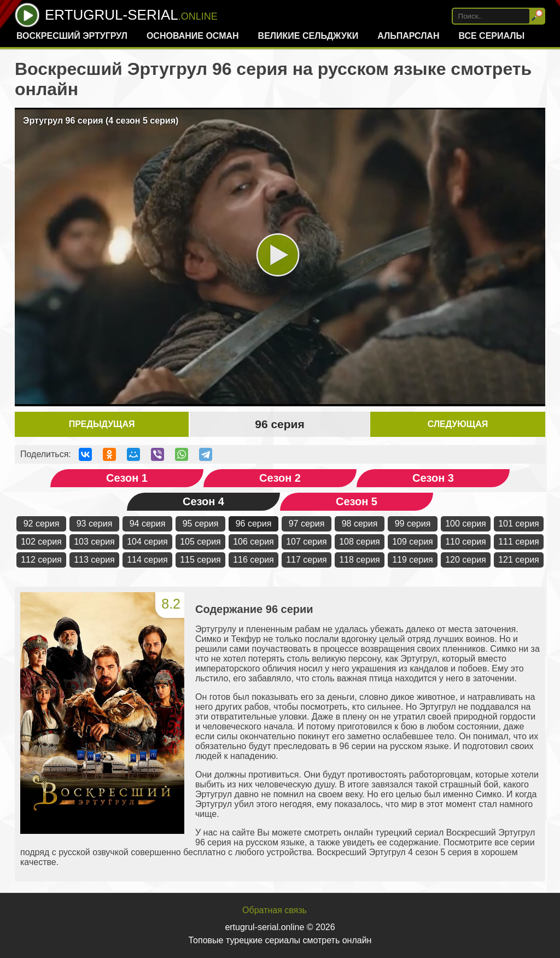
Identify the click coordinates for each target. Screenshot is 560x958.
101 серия (519, 524)
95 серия (201, 524)
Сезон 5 (357, 501)
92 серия (42, 524)
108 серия (360, 542)
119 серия (413, 560)
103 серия (94, 542)
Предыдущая (102, 424)
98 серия (360, 524)
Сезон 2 (280, 478)
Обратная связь (275, 910)
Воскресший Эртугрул (72, 36)
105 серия (200, 542)
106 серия (253, 542)
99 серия (413, 524)
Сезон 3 (433, 478)
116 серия (253, 560)
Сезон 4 (203, 501)
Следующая (458, 424)
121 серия (519, 560)
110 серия (466, 542)
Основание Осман (193, 36)
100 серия (466, 524)
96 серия (254, 524)
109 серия (413, 542)
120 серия (466, 560)
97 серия (307, 524)
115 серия (200, 560)
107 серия (307, 542)
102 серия (41, 542)
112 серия (41, 560)
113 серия (94, 560)
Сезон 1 (127, 478)
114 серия (147, 560)
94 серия (148, 524)
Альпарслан (408, 36)
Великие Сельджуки (308, 36)
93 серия (95, 524)
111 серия (519, 542)
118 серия (360, 560)
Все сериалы (491, 36)
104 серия (147, 542)
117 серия (307, 560)
